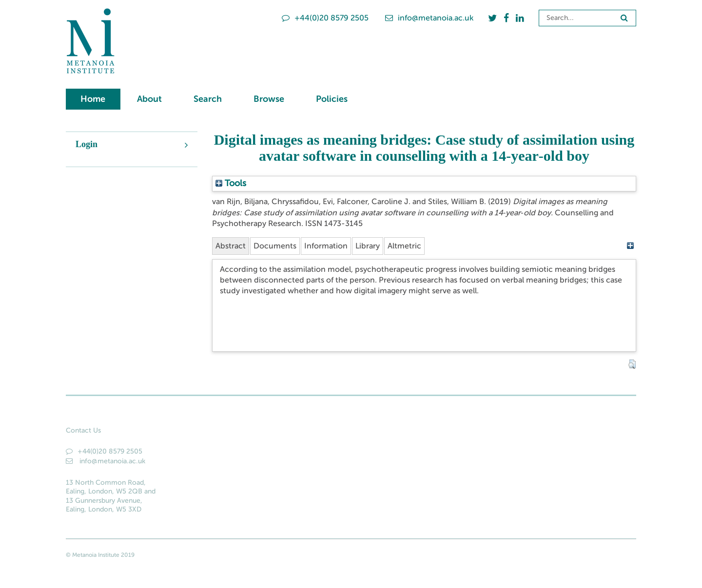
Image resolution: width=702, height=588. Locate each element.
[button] (632, 364)
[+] (630, 246)
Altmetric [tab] (404, 246)
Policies (332, 99)
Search (208, 99)
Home (93, 99)
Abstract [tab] (231, 246)
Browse (269, 99)
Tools (231, 183)
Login (87, 144)
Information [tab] (326, 246)
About (149, 99)
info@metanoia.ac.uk (429, 18)
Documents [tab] (275, 246)
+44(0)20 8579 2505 (325, 18)
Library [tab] (368, 246)
